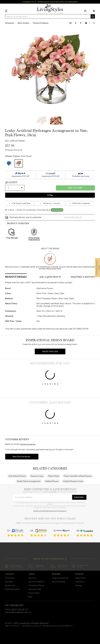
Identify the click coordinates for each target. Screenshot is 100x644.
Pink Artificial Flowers (17, 476)
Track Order (10, 578)
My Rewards (10, 585)
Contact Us (80, 582)
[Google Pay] (50, 195)
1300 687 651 (17, 605)
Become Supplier (59, 582)
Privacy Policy (34, 593)
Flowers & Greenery (41, 23)
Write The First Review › (22, 457)
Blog (30, 597)
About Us (32, 578)
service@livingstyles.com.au (18, 612)
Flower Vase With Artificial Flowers (78, 476)
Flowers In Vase (37, 476)
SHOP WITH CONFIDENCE (50, 559)
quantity (11, 182)
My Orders (9, 582)
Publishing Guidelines (28, 444)
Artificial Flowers (52, 481)
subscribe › (79, 497)
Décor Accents (23, 23)
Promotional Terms (36, 585)
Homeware (10, 23)
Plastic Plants (54, 476)
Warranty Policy (35, 589)
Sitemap (79, 585)
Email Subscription (13, 589)
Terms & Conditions (36, 582)
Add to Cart (75, 188)
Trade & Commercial (60, 578)
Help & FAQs (80, 578)
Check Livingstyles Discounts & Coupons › (50, 511)
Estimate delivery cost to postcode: (26, 217)
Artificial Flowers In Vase (73, 481)
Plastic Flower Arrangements (29, 481)
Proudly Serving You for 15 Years (50, 519)
